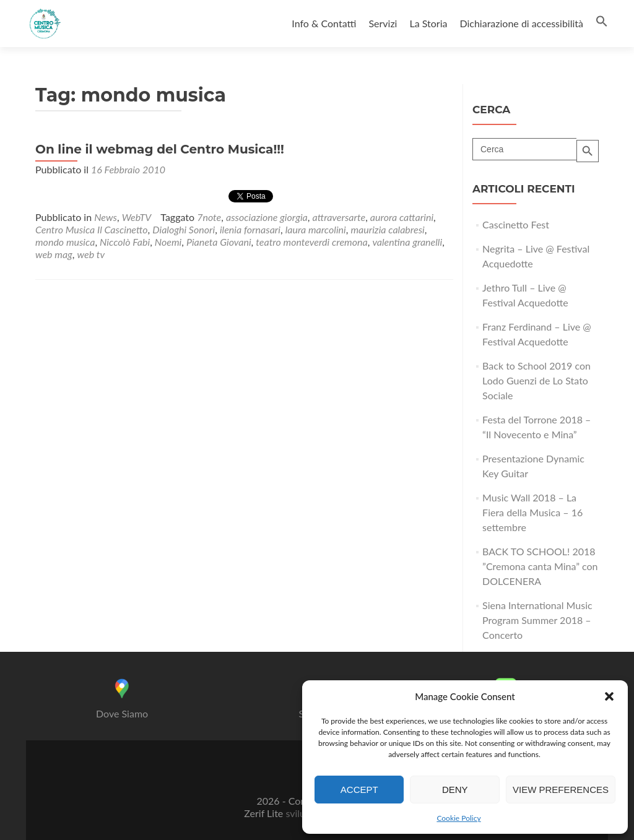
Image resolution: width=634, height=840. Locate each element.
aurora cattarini (402, 217)
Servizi (383, 23)
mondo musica (65, 242)
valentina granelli (407, 242)
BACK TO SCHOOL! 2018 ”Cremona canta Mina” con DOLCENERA (540, 566)
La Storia (428, 23)
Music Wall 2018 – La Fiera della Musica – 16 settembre (532, 512)
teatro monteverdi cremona (311, 242)
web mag (54, 254)
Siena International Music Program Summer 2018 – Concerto (537, 620)
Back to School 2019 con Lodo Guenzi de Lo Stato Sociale (536, 380)
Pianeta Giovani (219, 242)
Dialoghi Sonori (184, 229)
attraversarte (339, 217)
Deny (455, 790)
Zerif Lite (265, 813)
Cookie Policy (458, 818)
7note (209, 217)
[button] (609, 696)
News (106, 217)
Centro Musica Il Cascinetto (92, 229)
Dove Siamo (122, 713)
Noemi (168, 242)
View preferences (561, 790)
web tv (91, 254)
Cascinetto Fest (516, 224)
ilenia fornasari (250, 229)
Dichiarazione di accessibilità (521, 23)
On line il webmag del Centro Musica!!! (160, 149)
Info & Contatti (324, 23)
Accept (359, 790)
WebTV (137, 217)
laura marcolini (316, 229)
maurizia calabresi (387, 229)
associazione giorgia (267, 217)
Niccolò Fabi (125, 242)
